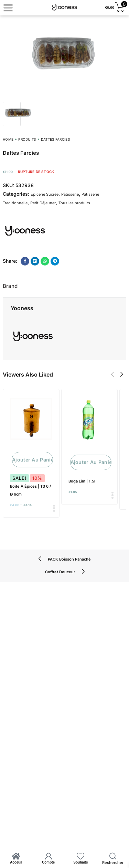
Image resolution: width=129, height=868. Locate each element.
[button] (112, 375)
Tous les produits (74, 203)
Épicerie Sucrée (45, 194)
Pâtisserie (70, 194)
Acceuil (16, 862)
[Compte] (49, 856)
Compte (48, 862)
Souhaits (80, 862)
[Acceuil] (16, 856)
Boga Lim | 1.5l (82, 481)
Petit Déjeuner (43, 203)
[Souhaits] (80, 856)
